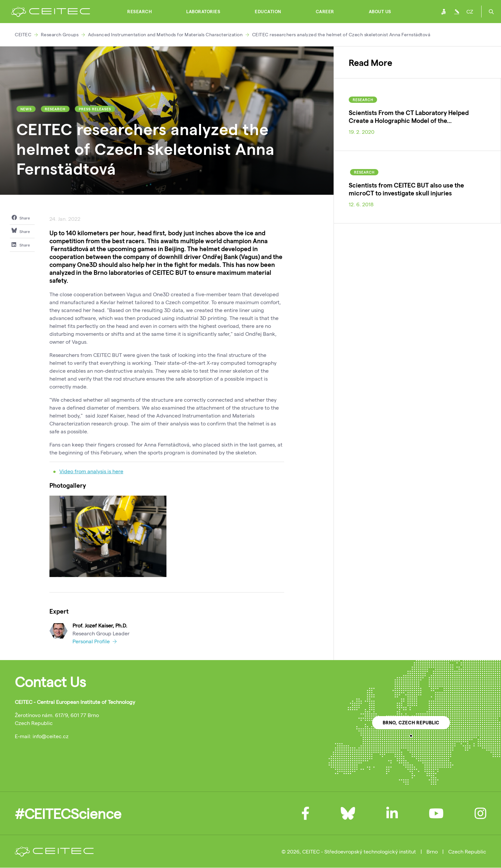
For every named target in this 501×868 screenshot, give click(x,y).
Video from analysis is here (91, 471)
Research (139, 12)
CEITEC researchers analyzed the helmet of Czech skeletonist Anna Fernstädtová (341, 34)
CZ (470, 11)
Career (325, 12)
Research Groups (60, 34)
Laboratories (203, 12)
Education (268, 12)
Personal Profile (95, 641)
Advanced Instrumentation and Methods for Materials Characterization (165, 34)
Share (21, 217)
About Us (380, 12)
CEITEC (23, 34)
